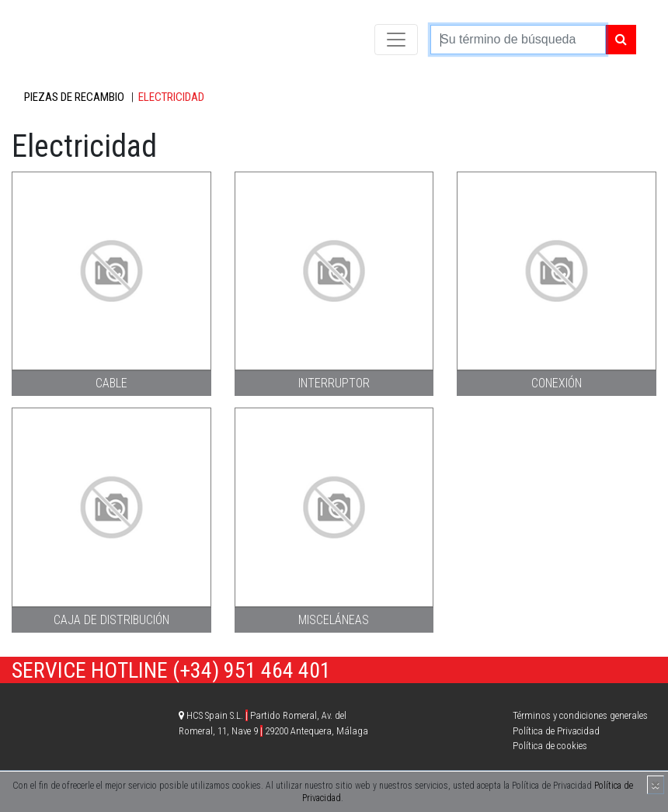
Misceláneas (334, 620)
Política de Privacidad (556, 731)
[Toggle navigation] (396, 40)
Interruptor (334, 383)
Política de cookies (550, 746)
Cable (111, 383)
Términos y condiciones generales (580, 715)
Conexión (557, 383)
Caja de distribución (111, 620)
